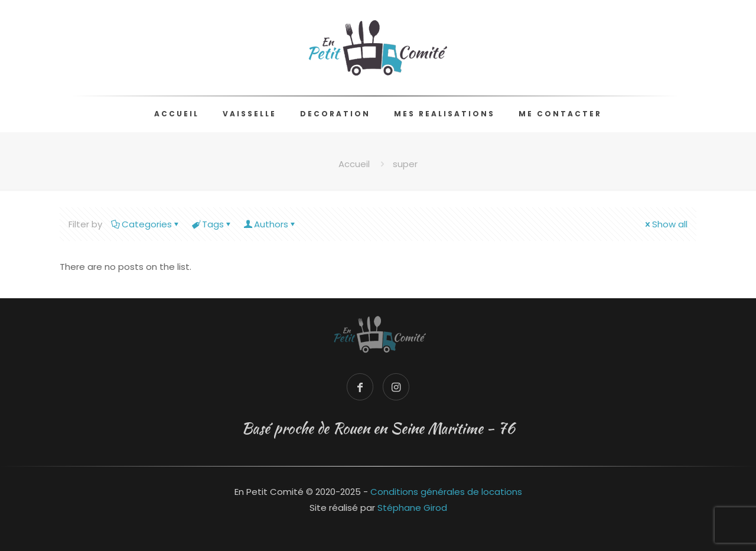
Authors (270, 224)
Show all (665, 224)
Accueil (354, 164)
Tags (212, 224)
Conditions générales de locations (446, 492)
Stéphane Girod (412, 508)
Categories (146, 224)
